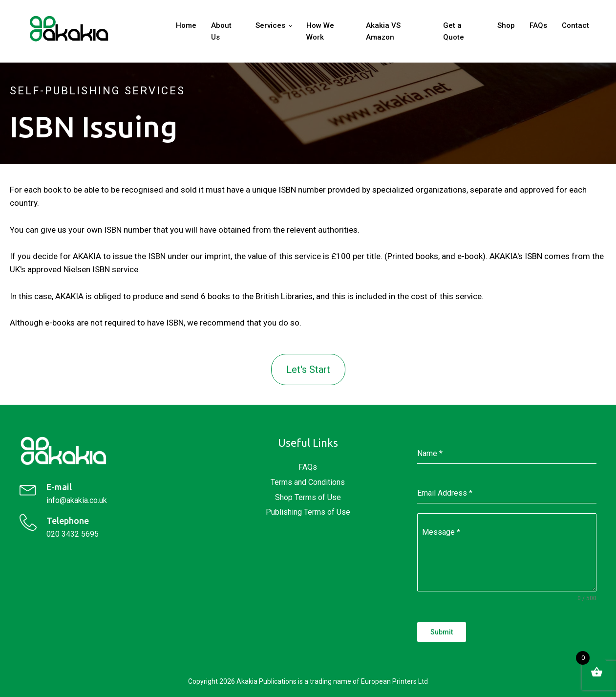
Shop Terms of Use (308, 497)
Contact (575, 25)
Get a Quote (454, 31)
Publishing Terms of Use (308, 512)
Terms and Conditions (308, 482)
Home (186, 25)
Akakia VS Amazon (383, 31)
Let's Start (308, 370)
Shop (506, 25)
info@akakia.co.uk (77, 500)
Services (270, 25)
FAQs (538, 25)
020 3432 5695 (73, 534)
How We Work (320, 31)
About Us (221, 31)
